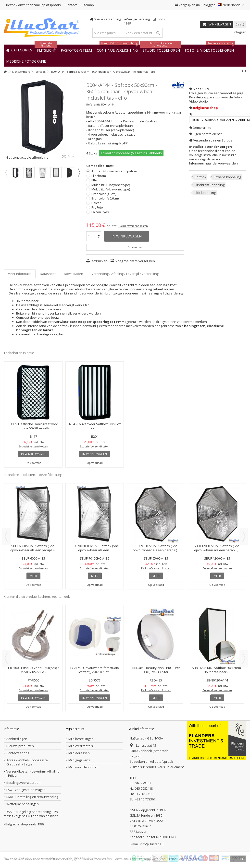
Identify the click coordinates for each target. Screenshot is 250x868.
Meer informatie (20, 274)
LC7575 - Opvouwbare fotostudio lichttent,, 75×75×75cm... (95, 670)
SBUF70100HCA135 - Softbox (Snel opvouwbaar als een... (95, 548)
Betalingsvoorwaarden (23, 783)
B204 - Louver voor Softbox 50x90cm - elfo (95, 426)
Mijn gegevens (79, 760)
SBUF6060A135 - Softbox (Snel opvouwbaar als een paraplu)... (33, 548)
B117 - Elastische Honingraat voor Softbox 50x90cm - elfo (33, 426)
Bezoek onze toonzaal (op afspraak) (33, 5)
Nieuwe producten (20, 746)
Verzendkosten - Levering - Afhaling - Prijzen (33, 774)
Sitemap (88, 5)
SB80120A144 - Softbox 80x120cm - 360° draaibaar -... (217, 670)
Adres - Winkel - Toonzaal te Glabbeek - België (27, 762)
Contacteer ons (18, 753)
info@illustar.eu (152, 844)
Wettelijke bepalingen (23, 804)
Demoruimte (202, 128)
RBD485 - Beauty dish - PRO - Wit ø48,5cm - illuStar (156, 670)
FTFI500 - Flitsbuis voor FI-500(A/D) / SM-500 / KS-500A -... (33, 670)
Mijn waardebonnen (83, 767)
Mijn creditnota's (81, 746)
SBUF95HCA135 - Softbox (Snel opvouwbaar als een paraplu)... (156, 548)
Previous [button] (6, 173)
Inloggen (209, 5)
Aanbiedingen (17, 739)
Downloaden (74, 274)
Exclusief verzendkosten (133, 226)
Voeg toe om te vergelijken (135, 261)
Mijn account (75, 729)
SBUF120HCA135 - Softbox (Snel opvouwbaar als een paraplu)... (217, 548)
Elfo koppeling (205, 193)
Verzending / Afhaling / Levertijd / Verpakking (125, 274)
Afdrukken (99, 261)
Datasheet (48, 274)
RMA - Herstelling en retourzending (32, 797)
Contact (71, 5)
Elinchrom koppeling (210, 185)
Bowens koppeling (227, 177)
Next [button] (79, 173)
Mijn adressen (79, 753)
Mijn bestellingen (81, 739)
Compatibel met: (100, 166)
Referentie (93, 104)
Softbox (200, 177)
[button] (26, 61)
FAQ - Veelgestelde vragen (26, 790)
